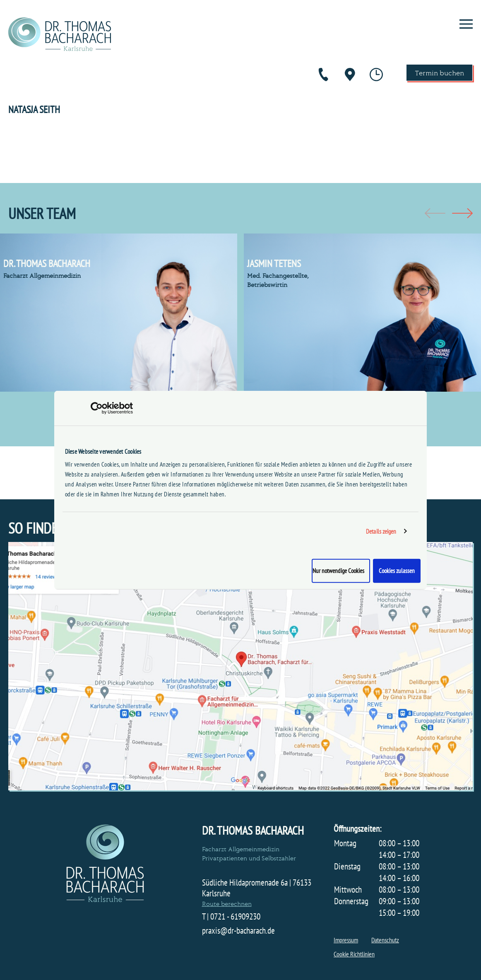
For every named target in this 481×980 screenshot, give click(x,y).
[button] (462, 213)
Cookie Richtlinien (354, 954)
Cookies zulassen (397, 571)
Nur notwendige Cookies (338, 571)
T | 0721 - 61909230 (231, 917)
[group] (119, 313)
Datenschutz (385, 940)
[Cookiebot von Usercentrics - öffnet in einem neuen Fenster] (97, 408)
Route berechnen (227, 903)
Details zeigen (381, 531)
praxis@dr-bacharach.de (238, 931)
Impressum (346, 940)
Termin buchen (439, 72)
